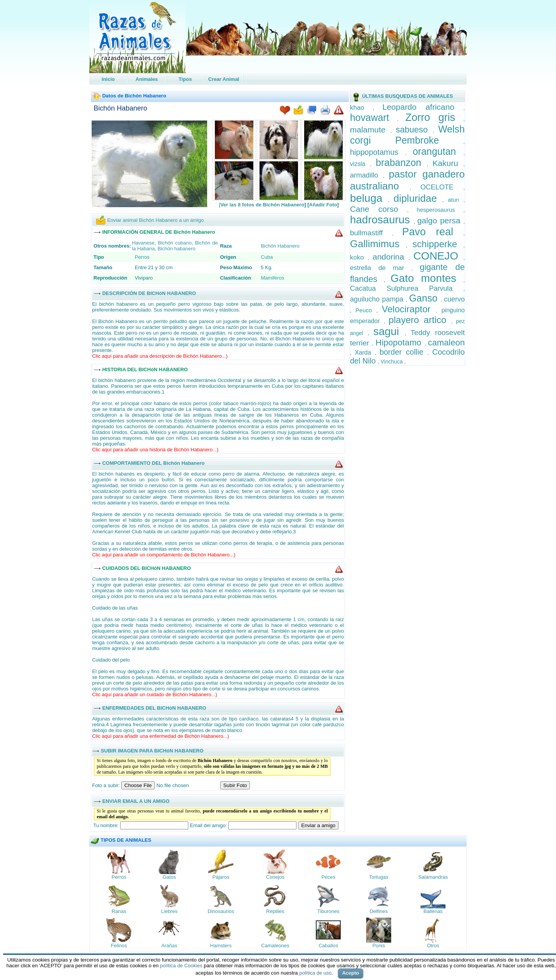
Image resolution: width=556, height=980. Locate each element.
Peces (328, 877)
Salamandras (433, 877)
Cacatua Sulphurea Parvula (407, 288)
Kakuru (448, 163)
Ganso (425, 298)
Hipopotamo (400, 343)
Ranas (119, 911)
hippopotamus (378, 152)
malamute (370, 130)
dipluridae (418, 198)
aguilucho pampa (378, 299)
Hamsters (221, 946)
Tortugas (379, 877)
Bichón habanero (176, 249)
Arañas (169, 946)
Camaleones (275, 946)
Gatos (169, 877)
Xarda (365, 353)
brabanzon (401, 162)
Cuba (267, 257)
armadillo (367, 175)
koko (359, 257)
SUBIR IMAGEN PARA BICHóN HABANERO (152, 750)
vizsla (360, 164)
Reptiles (275, 911)
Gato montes (427, 278)
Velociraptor (409, 309)
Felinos (119, 946)
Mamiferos (272, 278)
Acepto (350, 973)
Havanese (143, 243)
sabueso (414, 130)
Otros (433, 946)
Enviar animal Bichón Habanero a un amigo (155, 220)
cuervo (454, 299)
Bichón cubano (175, 243)
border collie (404, 352)
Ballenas (433, 911)
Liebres (169, 911)
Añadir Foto (323, 205)
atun (456, 200)
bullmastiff (371, 233)
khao (361, 108)
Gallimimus (378, 244)
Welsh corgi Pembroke (407, 135)
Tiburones (328, 911)
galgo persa (440, 220)
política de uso (315, 973)
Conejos (275, 877)
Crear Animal (224, 79)
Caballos (328, 946)
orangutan (438, 151)
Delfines (379, 911)
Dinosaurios (221, 911)
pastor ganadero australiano (407, 180)
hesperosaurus (440, 210)
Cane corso (378, 209)
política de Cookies (181, 966)
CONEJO (438, 256)
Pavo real (433, 232)
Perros (142, 257)
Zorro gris (434, 117)
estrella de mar (381, 268)
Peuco (366, 310)
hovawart (373, 117)
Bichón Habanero (120, 108)
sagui (389, 331)
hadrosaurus (382, 220)
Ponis (379, 946)
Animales (147, 79)
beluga (369, 198)
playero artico (420, 320)
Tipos (185, 79)
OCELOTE (442, 187)
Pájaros (221, 877)
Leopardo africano (423, 107)
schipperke (438, 244)
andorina (391, 257)
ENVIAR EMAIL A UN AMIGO (136, 801)
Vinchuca (392, 362)
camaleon (446, 343)
